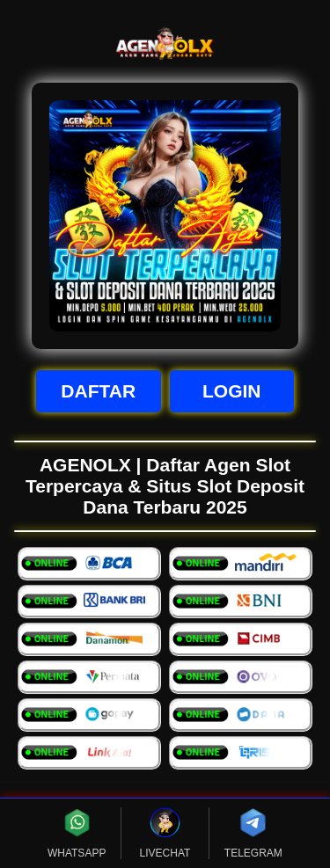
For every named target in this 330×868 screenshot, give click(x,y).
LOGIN (232, 391)
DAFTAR (98, 391)
